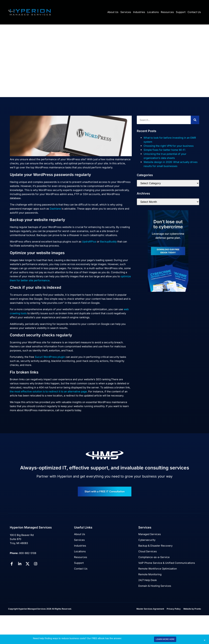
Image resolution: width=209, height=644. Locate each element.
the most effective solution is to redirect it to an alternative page (48, 391)
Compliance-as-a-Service (154, 557)
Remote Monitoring (150, 574)
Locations (153, 12)
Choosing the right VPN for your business (169, 146)
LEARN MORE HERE (165, 639)
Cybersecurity (147, 540)
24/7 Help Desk (148, 580)
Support (181, 12)
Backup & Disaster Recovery (155, 546)
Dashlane (55, 209)
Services (126, 12)
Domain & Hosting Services (155, 586)
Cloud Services (148, 551)
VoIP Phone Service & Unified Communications (167, 563)
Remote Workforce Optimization (158, 569)
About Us (113, 12)
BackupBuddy (108, 242)
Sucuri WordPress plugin (50, 357)
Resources (167, 12)
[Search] (195, 120)
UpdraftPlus (89, 242)
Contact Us (194, 12)
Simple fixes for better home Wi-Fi (164, 150)
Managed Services (150, 534)
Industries (139, 12)
